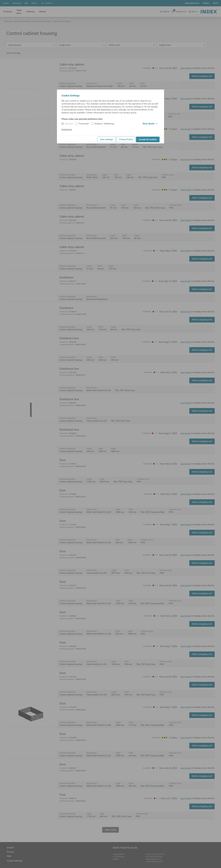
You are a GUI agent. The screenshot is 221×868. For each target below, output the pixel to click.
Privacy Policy (126, 139)
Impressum (67, 129)
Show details (150, 124)
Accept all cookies (148, 139)
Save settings (107, 139)
